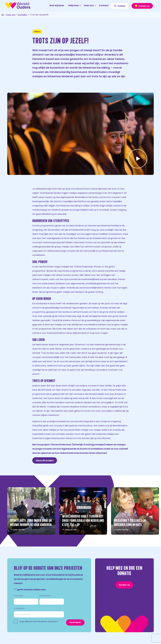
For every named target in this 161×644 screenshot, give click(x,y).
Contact (104, 5)
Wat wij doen (57, 5)
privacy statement (49, 621)
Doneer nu (142, 6)
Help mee (75, 5)
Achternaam (45, 596)
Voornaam (19, 596)
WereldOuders (18, 5)
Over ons (90, 5)
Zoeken (120, 6)
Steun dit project (45, 460)
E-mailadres (20, 608)
